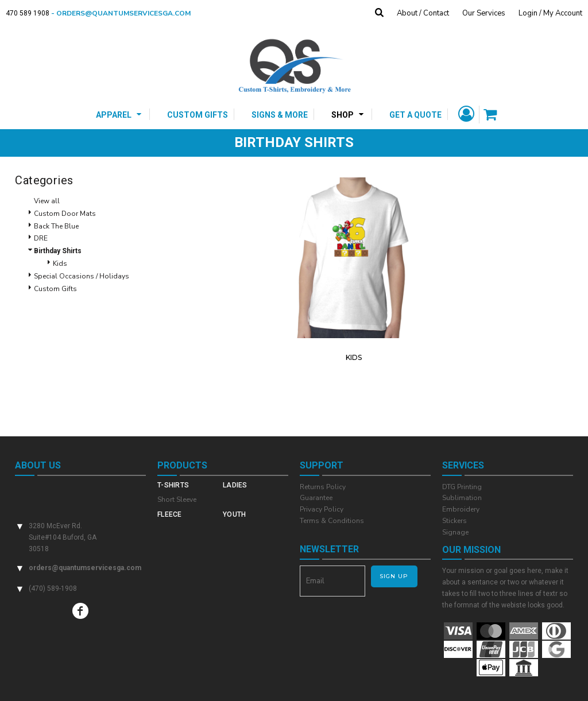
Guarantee (316, 498)
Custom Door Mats (65, 214)
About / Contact (423, 13)
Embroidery (461, 509)
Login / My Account (550, 13)
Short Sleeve (177, 499)
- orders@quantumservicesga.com (124, 13)
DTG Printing (462, 487)
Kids (60, 264)
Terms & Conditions (332, 521)
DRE (41, 238)
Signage (455, 532)
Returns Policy (323, 487)
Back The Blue (56, 226)
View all (47, 201)
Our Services (484, 13)
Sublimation (462, 498)
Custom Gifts (55, 289)
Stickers (454, 521)
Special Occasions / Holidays (82, 276)
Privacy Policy (322, 509)
